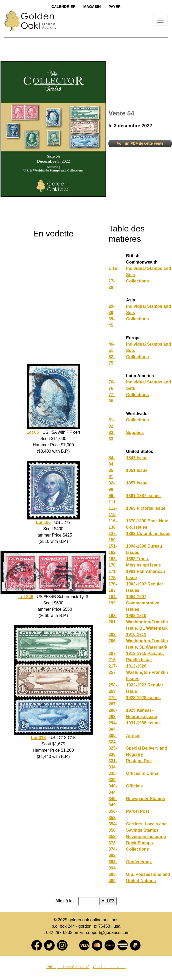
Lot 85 (33, 432)
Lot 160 (43, 522)
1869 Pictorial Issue (146, 508)
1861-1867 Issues (143, 496)
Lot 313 (39, 738)
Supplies (135, 433)
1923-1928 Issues (143, 698)
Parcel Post (138, 811)
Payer (114, 7)
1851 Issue (137, 470)
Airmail (133, 736)
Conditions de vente (109, 967)
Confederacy (139, 862)
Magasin (92, 7)
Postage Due (139, 761)
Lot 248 (26, 597)
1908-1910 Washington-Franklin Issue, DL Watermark (147, 622)
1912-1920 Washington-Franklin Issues (147, 672)
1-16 (113, 268)
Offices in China (142, 773)
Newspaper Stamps (146, 799)
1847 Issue (137, 458)
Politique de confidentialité (68, 967)
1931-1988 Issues (143, 723)
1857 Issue (137, 483)
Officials (134, 786)
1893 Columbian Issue (148, 534)
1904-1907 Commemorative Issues (143, 603)
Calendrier (64, 7)
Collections (137, 281)
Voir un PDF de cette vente (140, 143)
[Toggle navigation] (160, 20)
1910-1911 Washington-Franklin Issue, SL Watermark (147, 641)
